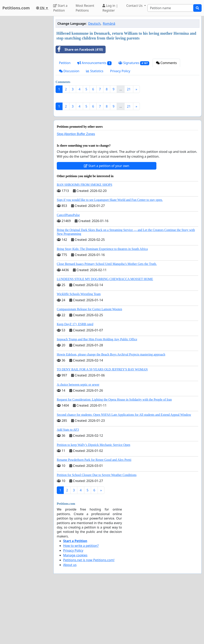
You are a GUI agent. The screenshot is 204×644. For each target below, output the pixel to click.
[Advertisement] (127, 127)
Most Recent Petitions (85, 8)
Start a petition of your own (106, 222)
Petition (65, 63)
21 (129, 89)
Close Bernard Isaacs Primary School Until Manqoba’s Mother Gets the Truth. (107, 320)
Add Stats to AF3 (68, 485)
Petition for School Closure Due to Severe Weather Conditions (97, 531)
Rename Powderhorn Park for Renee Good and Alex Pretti (94, 516)
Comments (166, 63)
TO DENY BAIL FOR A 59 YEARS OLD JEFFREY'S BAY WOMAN (102, 425)
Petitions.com (16, 8)
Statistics (95, 71)
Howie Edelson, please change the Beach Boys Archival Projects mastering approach (111, 410)
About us (70, 621)
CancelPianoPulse (68, 271)
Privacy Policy (120, 71)
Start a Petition (60, 8)
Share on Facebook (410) (79, 49)
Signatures (134, 63)
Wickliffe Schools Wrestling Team (79, 350)
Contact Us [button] (135, 6)
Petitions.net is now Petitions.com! (89, 616)
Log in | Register (110, 8)
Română (109, 24)
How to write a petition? (81, 602)
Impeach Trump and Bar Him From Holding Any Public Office (97, 395)
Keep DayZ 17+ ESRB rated (75, 380)
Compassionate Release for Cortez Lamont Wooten (89, 365)
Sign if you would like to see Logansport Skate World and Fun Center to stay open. (110, 256)
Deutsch (94, 24)
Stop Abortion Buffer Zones (76, 190)
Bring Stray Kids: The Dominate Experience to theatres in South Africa (102, 305)
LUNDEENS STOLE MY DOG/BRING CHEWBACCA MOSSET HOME (105, 335)
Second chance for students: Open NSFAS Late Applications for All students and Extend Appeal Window (124, 471)
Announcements (94, 63)
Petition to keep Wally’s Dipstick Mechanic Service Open (94, 501)
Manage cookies (75, 611)
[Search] (170, 8)
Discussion (69, 71)
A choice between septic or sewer (78, 440)
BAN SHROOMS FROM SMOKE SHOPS (84, 241)
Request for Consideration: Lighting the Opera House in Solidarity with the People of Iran (114, 455)
